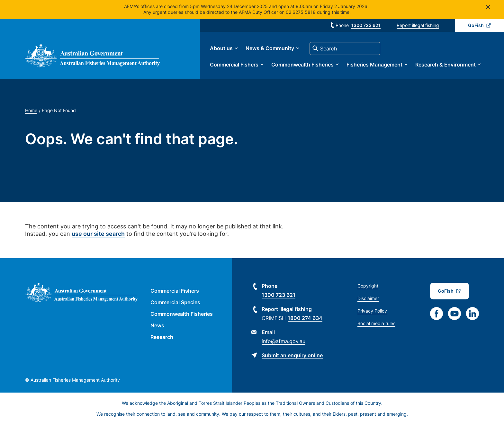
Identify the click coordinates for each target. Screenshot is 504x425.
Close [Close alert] (488, 7)
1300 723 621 (366, 25)
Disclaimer (368, 299)
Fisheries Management (376, 65)
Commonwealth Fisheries (304, 65)
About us (223, 49)
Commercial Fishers (236, 65)
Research (162, 337)
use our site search (98, 234)
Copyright (368, 286)
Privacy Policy (372, 311)
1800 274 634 (305, 318)
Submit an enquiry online (292, 356)
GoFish (476, 25)
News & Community (271, 49)
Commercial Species (175, 303)
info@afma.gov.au (283, 341)
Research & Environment (447, 65)
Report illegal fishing (418, 25)
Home (31, 111)
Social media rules (376, 324)
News (157, 326)
